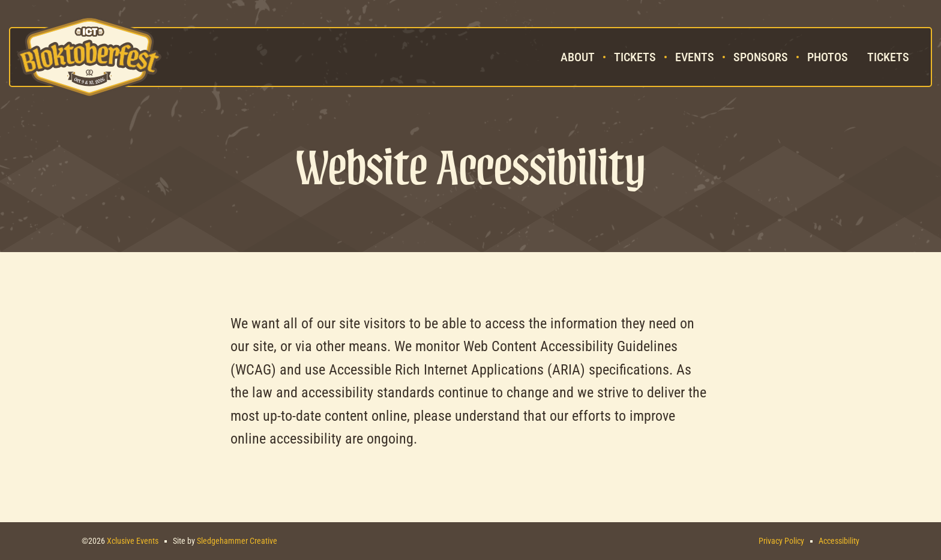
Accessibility (839, 541)
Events (695, 57)
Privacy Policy (781, 541)
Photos (828, 57)
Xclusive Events (133, 541)
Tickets (635, 57)
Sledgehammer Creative (237, 541)
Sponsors (761, 57)
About (578, 57)
